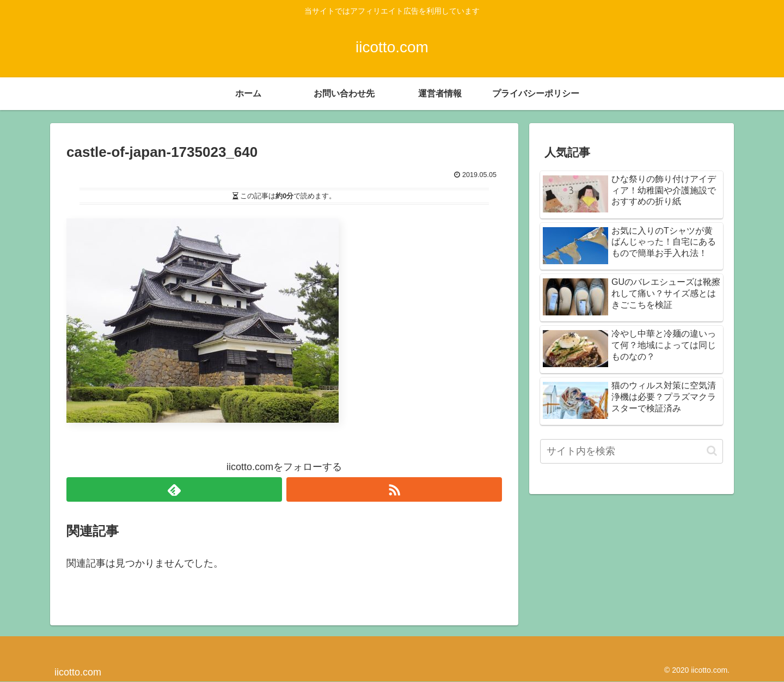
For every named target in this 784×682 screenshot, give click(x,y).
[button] (712, 451)
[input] (632, 451)
